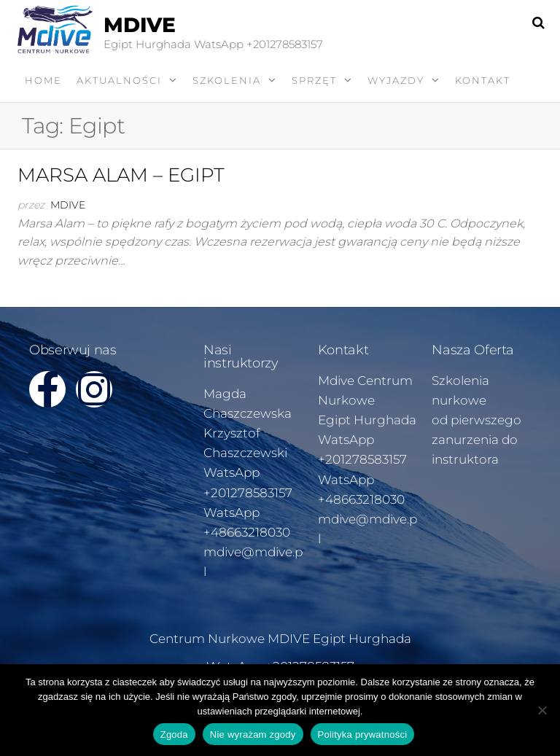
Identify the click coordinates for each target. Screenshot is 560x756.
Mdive (68, 205)
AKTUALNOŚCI (119, 80)
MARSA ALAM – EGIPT (121, 175)
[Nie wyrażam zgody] (542, 710)
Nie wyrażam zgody (253, 734)
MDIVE (140, 25)
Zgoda (174, 734)
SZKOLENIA (227, 80)
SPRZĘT (314, 80)
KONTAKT (483, 80)
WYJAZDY (396, 80)
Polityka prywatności (363, 734)
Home (43, 80)
